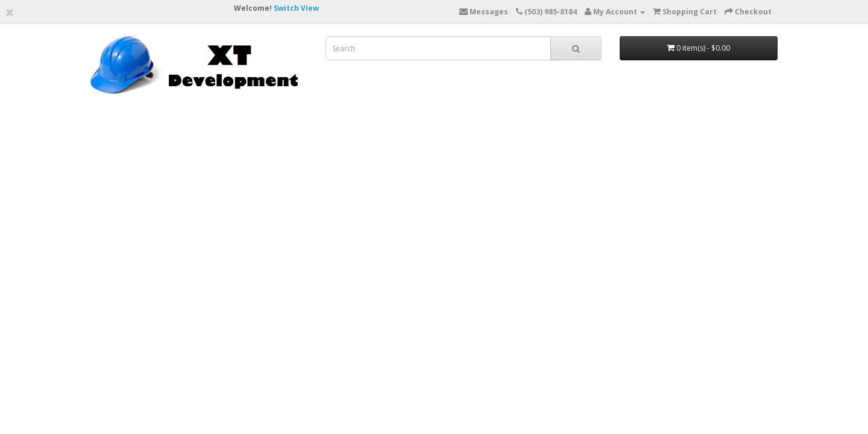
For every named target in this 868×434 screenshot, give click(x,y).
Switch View (296, 8)
